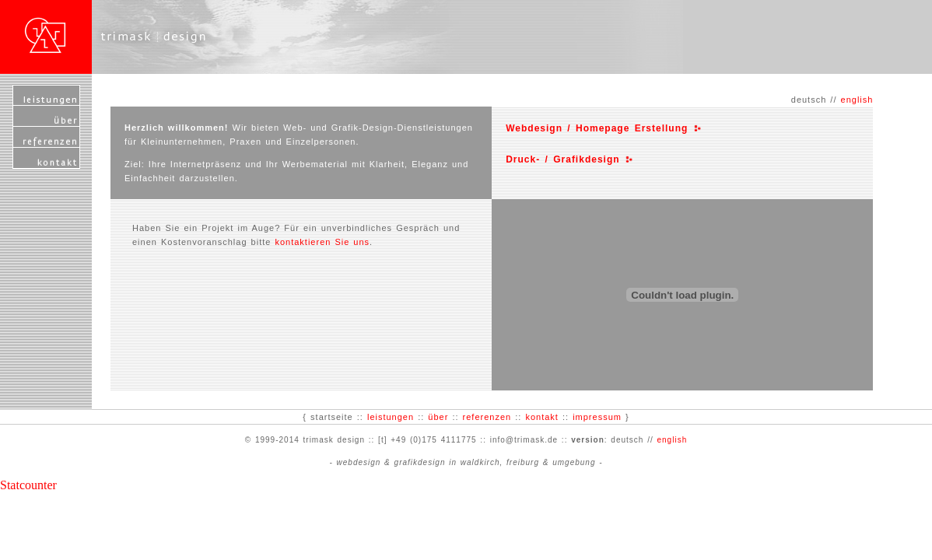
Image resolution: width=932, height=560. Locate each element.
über (438, 417)
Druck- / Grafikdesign (565, 159)
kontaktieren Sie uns (322, 242)
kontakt (541, 417)
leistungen (391, 417)
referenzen (487, 417)
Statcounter (28, 485)
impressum (597, 417)
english (857, 100)
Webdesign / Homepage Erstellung (599, 128)
